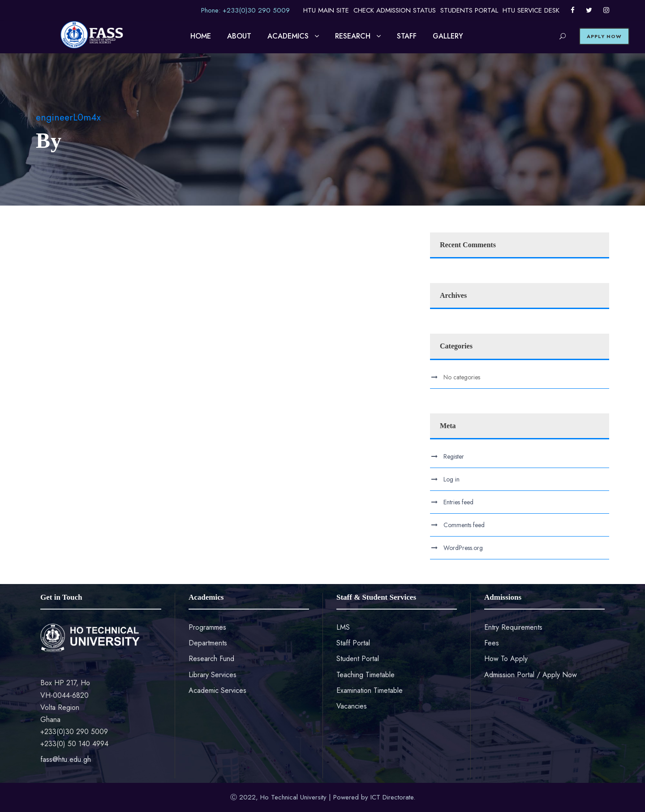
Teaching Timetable (365, 675)
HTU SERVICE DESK (531, 10)
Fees (492, 643)
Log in (451, 479)
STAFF (407, 36)
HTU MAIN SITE (326, 10)
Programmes (207, 627)
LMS (343, 627)
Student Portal (358, 659)
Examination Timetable (370, 690)
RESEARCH (353, 36)
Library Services (213, 675)
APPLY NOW (604, 36)
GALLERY (448, 36)
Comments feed (464, 525)
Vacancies (352, 706)
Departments (208, 643)
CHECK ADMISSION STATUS (395, 10)
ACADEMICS (288, 36)
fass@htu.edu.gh (66, 759)
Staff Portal (353, 643)
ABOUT (239, 36)
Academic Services (217, 690)
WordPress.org (463, 548)
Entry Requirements (513, 627)
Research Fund (211, 659)
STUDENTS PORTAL (469, 10)
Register (454, 456)
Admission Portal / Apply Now (531, 675)
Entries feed (458, 502)
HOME (201, 36)
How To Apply (506, 659)
